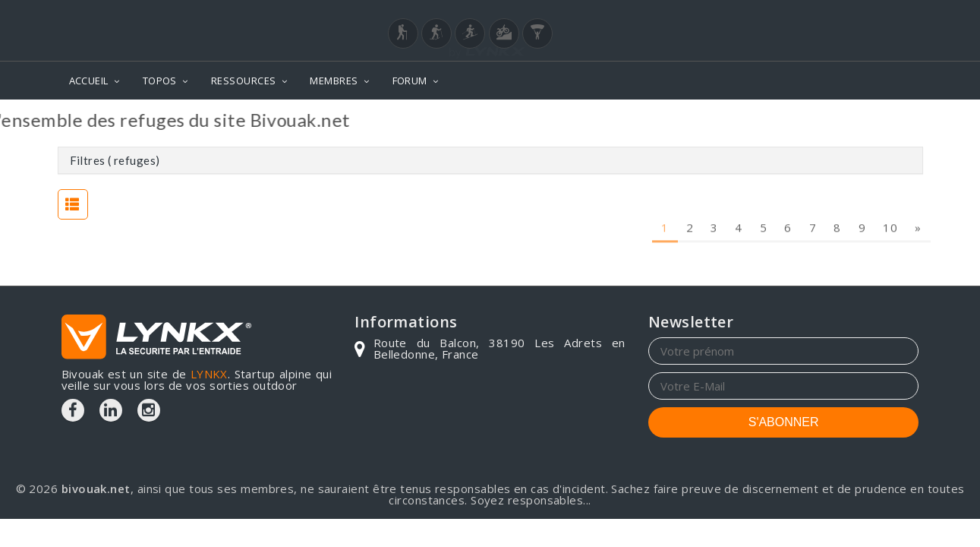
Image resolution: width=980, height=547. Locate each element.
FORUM (410, 81)
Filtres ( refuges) (115, 160)
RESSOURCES (244, 81)
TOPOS (160, 81)
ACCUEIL (89, 81)
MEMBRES (334, 81)
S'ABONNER (784, 422)
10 (890, 198)
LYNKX (209, 374)
